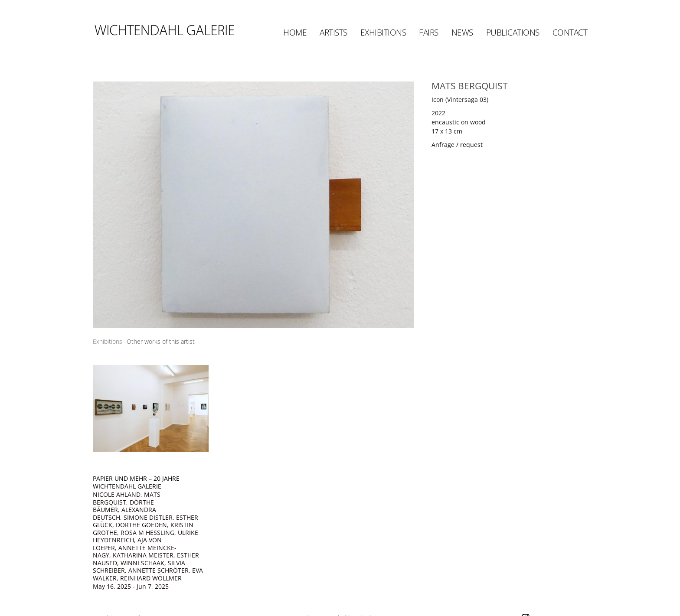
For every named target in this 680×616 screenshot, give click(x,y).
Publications (513, 33)
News (462, 33)
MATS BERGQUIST (470, 86)
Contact (570, 33)
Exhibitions (383, 33)
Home (295, 33)
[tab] (108, 341)
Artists (333, 33)
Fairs (429, 33)
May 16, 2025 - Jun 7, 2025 (131, 587)
